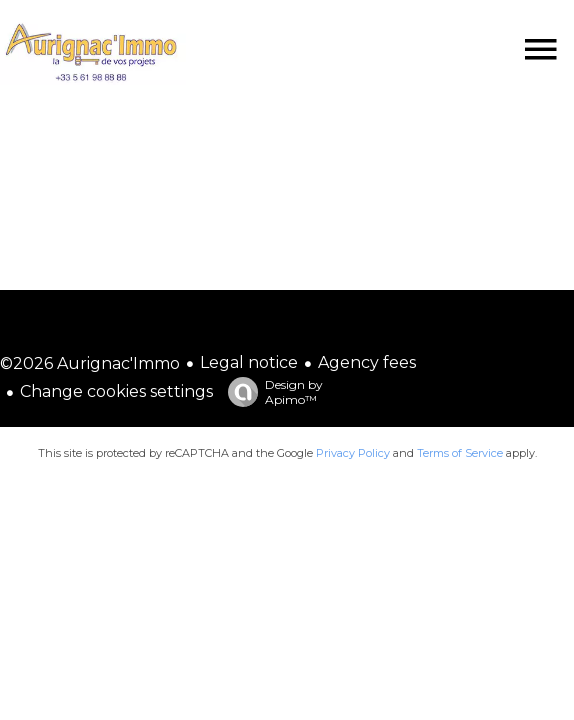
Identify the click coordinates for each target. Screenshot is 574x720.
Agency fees (367, 362)
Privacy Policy (353, 453)
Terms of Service (460, 453)
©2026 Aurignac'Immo (90, 363)
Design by (270, 392)
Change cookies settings (116, 391)
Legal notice (249, 362)
